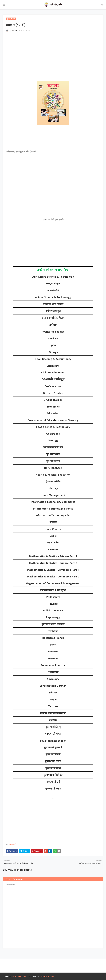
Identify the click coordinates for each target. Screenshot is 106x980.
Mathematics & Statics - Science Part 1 (53, 556)
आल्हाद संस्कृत (53, 284)
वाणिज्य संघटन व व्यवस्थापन (53, 713)
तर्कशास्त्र (53, 693)
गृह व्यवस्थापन (53, 454)
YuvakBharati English (53, 741)
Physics (53, 604)
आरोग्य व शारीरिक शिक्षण (53, 318)
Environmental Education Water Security (53, 420)
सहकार (53, 645)
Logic (53, 536)
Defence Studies (53, 393)
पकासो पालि (53, 290)
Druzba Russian (53, 400)
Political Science (53, 610)
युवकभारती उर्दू (53, 782)
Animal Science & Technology (53, 297)
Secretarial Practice (53, 665)
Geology (53, 440)
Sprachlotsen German (53, 686)
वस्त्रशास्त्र (53, 720)
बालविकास (53, 338)
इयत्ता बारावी (12, 844)
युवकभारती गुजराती (53, 747)
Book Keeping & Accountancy (53, 359)
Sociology (53, 679)
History (53, 488)
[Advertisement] (56, 55)
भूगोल (53, 345)
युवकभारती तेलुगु (53, 727)
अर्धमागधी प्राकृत (53, 311)
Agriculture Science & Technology (53, 277)
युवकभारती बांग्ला (53, 734)
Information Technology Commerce (53, 502)
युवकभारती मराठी (53, 761)
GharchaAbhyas (19, 976)
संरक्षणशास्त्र (53, 658)
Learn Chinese (53, 529)
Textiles (53, 706)
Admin (14, 30)
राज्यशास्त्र (53, 631)
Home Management (53, 495)
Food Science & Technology (53, 427)
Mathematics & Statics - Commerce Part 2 (53, 576)
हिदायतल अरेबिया (53, 482)
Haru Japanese (53, 468)
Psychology (53, 617)
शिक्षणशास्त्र (53, 672)
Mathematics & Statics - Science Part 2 (53, 563)
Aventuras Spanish (53, 332)
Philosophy (53, 597)
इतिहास (53, 522)
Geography (53, 434)
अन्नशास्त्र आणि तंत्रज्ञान (53, 304)
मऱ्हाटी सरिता (53, 543)
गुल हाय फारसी (53, 461)
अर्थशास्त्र (53, 325)
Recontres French (53, 638)
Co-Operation (53, 386)
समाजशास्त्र (53, 652)
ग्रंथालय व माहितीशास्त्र (53, 447)
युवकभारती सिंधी (53, 768)
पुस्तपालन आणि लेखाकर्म (53, 624)
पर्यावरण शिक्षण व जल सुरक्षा (53, 590)
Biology (53, 352)
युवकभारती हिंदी (53, 754)
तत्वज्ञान (53, 699)
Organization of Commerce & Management (53, 583)
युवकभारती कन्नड (53, 789)
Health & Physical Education (53, 475)
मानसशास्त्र (53, 549)
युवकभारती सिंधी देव (53, 775)
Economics (53, 407)
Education (53, 413)
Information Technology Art (53, 515)
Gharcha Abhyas (47, 976)
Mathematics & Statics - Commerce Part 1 (53, 570)
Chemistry (53, 366)
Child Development (53, 372)
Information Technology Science (53, 509)
